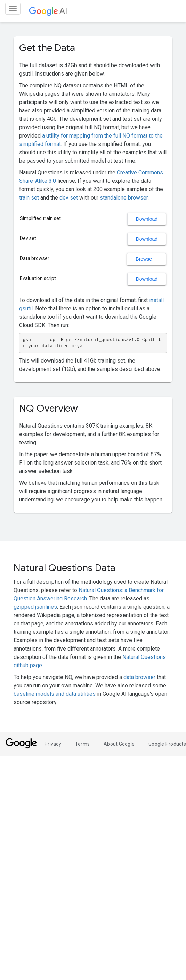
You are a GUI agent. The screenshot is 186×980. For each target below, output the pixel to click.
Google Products (167, 744)
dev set (69, 198)
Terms (82, 744)
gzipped (24, 607)
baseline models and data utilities (55, 694)
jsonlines (46, 607)
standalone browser (124, 198)
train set (29, 198)
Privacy (53, 744)
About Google (119, 744)
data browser (139, 677)
